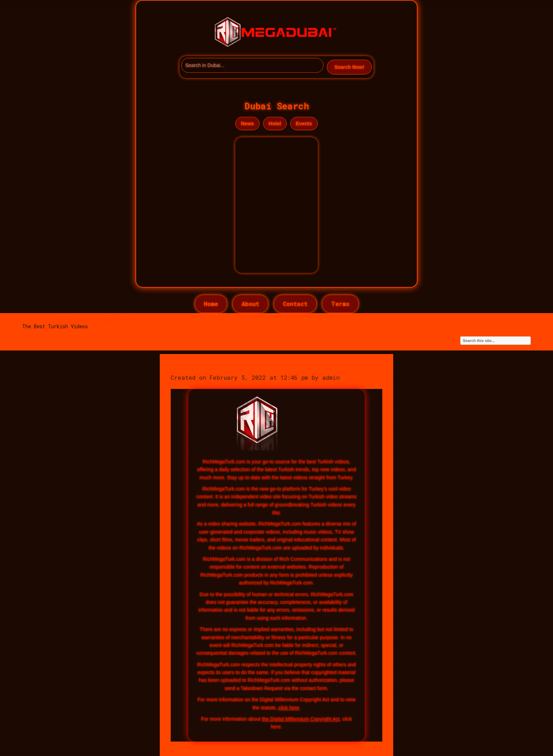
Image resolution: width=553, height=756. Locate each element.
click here (289, 708)
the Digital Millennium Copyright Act (301, 719)
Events (304, 124)
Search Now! (349, 67)
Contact (295, 304)
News (247, 124)
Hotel (275, 124)
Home (211, 304)
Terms (340, 304)
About (250, 304)
